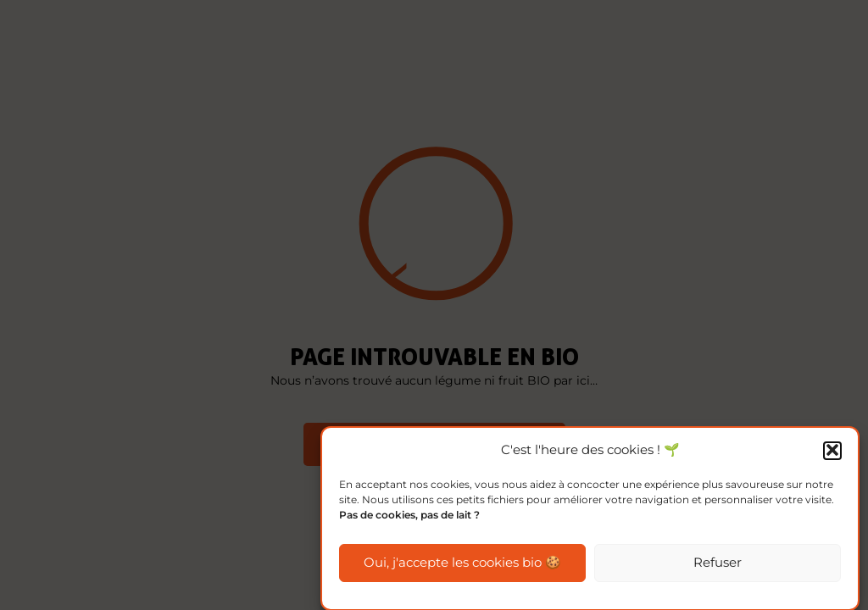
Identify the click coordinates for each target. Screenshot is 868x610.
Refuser (718, 564)
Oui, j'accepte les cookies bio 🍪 (462, 564)
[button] (832, 452)
